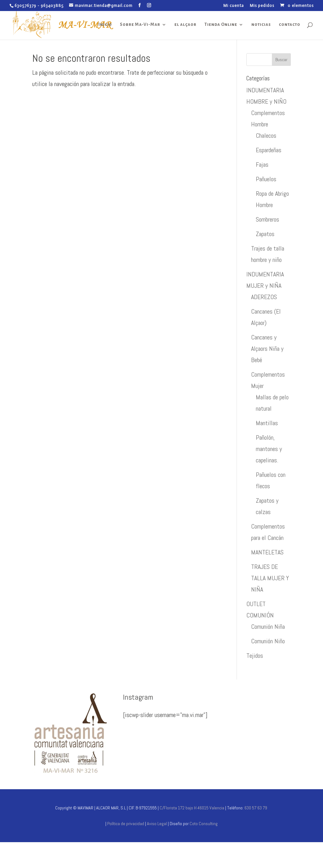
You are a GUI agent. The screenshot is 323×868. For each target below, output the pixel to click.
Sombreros (267, 219)
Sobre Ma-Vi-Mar (140, 25)
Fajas (262, 165)
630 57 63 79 (256, 808)
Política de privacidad (126, 824)
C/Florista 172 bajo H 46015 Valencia (191, 808)
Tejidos (255, 656)
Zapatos (265, 234)
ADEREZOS (264, 297)
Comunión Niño (268, 641)
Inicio (105, 25)
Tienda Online (221, 25)
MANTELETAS (267, 552)
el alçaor (185, 25)
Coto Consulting (204, 824)
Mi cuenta (234, 6)
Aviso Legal (157, 824)
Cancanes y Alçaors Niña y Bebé (267, 349)
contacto (290, 25)
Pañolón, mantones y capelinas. (269, 449)
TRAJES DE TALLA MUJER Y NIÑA (270, 578)
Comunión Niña (268, 627)
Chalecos (266, 136)
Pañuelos (266, 179)
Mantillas (267, 423)
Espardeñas (269, 150)
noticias (261, 25)
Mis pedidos (262, 6)
